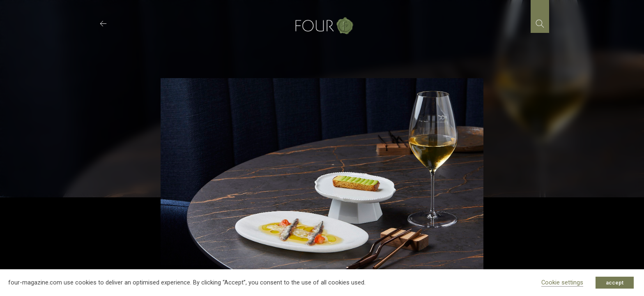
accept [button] (615, 283)
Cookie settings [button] (562, 282)
